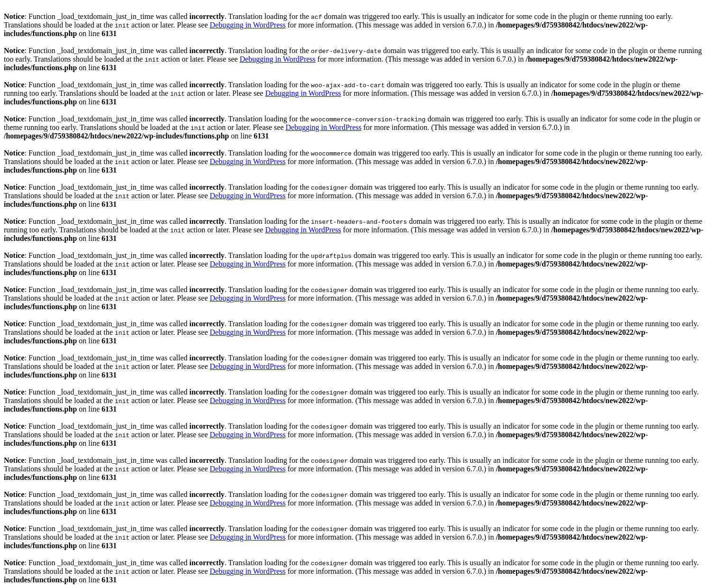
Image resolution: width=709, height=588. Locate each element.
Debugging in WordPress (248, 25)
